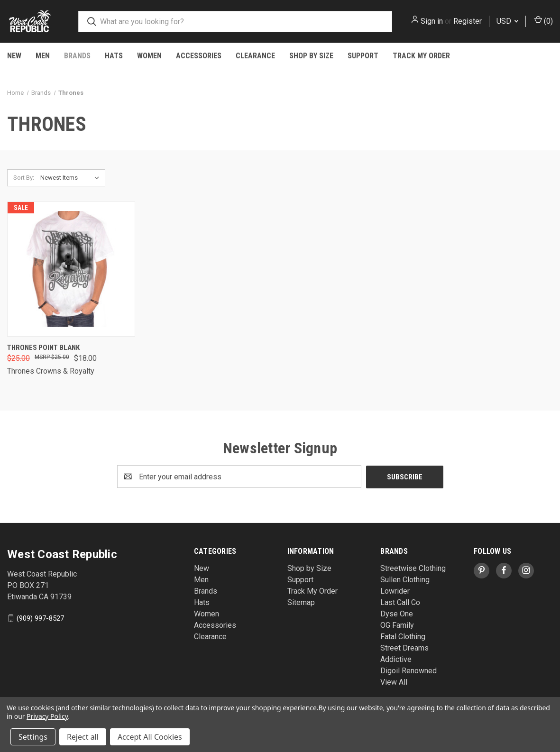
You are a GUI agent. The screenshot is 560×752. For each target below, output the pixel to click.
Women (149, 56)
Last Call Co (400, 602)
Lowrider (395, 591)
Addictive (396, 659)
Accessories (199, 56)
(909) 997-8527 (40, 618)
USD (507, 21)
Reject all (83, 737)
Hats (114, 56)
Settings (33, 737)
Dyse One (397, 613)
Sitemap (301, 602)
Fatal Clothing (403, 636)
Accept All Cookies (150, 737)
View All (394, 682)
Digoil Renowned (409, 670)
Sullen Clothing (405, 579)
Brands (77, 56)
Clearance (255, 56)
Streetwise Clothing (413, 568)
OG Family (397, 625)
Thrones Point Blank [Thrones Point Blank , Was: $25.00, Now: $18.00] (43, 348)
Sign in (432, 21)
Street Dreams (404, 647)
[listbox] (72, 178)
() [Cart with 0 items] (544, 21)
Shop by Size (311, 56)
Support (363, 56)
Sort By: (24, 178)
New (14, 56)
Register (468, 21)
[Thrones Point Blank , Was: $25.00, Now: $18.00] (71, 269)
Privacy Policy (47, 716)
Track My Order (421, 56)
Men (43, 56)
